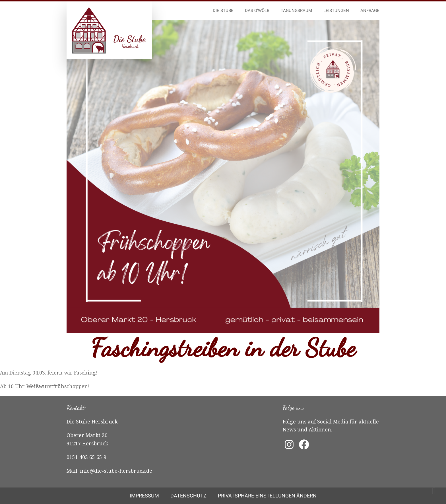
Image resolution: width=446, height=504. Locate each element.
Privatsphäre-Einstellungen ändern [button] (267, 496)
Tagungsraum (296, 11)
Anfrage (370, 11)
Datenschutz (188, 496)
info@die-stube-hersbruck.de (116, 471)
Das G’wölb (257, 11)
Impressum (144, 496)
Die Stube (223, 11)
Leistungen (336, 11)
